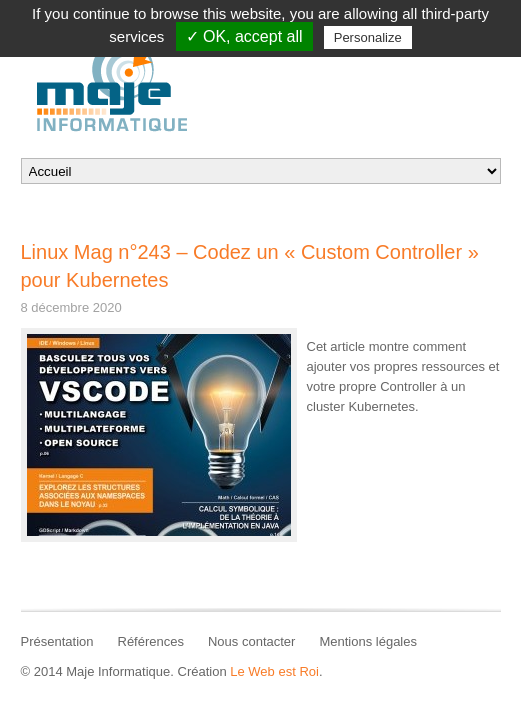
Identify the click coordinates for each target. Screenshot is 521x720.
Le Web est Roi (274, 671)
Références (151, 641)
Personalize (368, 37)
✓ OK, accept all (244, 36)
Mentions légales (368, 641)
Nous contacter (251, 641)
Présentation (57, 641)
